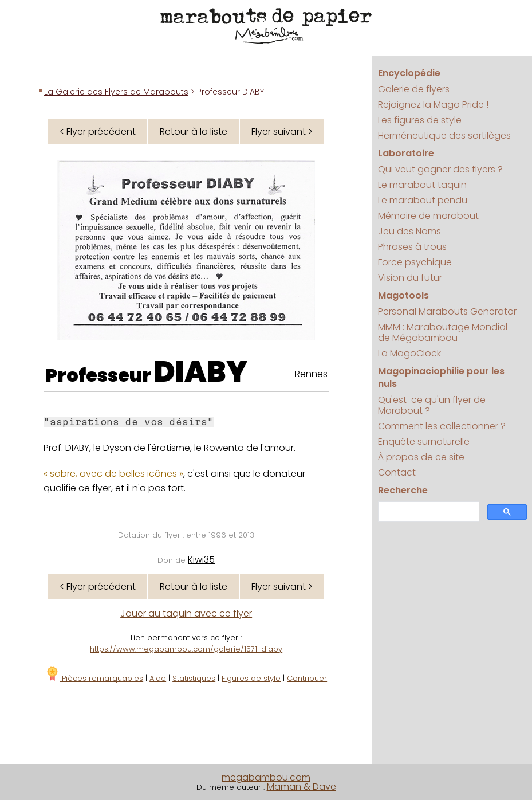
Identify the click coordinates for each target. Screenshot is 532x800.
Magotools (403, 295)
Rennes (311, 374)
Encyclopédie (409, 73)
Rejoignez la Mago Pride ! (433, 105)
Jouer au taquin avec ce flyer (186, 613)
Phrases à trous (412, 247)
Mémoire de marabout (428, 216)
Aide (158, 678)
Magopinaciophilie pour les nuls (441, 377)
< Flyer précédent (98, 132)
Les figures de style (420, 120)
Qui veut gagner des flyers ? (440, 169)
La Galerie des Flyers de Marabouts (116, 92)
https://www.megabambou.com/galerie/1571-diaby (186, 649)
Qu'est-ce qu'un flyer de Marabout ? (432, 405)
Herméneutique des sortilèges (444, 136)
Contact (397, 472)
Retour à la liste (194, 132)
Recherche (403, 490)
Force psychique (415, 262)
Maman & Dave (302, 787)
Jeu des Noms (409, 231)
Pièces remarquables (94, 678)
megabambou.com (266, 777)
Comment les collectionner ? (442, 426)
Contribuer (307, 678)
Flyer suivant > (282, 132)
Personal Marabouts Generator (447, 311)
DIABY (201, 372)
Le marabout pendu (423, 200)
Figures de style (251, 678)
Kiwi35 (201, 560)
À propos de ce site (421, 457)
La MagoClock (409, 353)
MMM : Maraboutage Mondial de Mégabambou (443, 332)
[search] (427, 512)
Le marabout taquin (422, 185)
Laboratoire (406, 153)
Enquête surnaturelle (424, 442)
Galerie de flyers (414, 89)
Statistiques (194, 678)
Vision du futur (410, 278)
